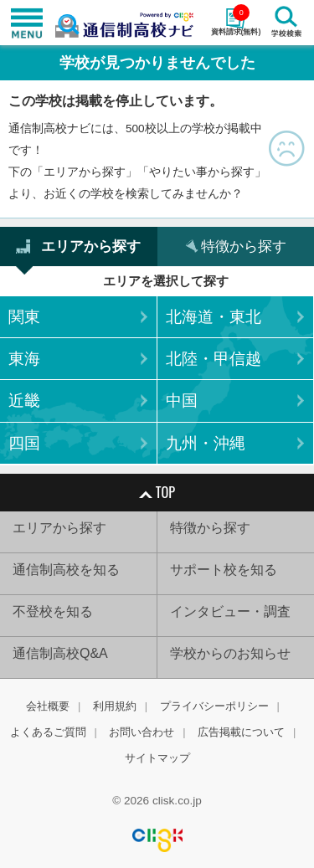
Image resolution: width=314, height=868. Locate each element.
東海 (24, 359)
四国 (24, 443)
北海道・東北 (214, 317)
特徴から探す (210, 528)
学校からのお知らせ (230, 653)
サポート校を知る (224, 570)
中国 (182, 401)
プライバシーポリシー (214, 706)
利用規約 (115, 706)
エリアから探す (59, 528)
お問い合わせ (142, 732)
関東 (24, 317)
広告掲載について (241, 732)
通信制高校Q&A (60, 653)
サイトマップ (157, 758)
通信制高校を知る (66, 570)
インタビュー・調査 (230, 611)
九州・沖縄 (206, 443)
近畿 (24, 401)
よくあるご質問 (48, 732)
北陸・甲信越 (214, 359)
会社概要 (48, 706)
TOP (157, 492)
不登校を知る (53, 611)
